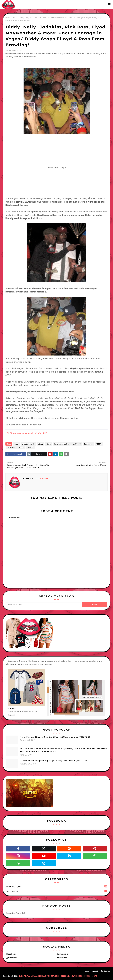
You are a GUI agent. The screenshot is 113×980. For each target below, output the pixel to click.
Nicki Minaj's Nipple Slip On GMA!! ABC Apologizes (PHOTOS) (55, 737)
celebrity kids (57, 891)
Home (8, 18)
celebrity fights (57, 886)
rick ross (11, 447)
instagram (12, 958)
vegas (21, 447)
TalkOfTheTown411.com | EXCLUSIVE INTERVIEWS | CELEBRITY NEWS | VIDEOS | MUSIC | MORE (58, 976)
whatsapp (63, 954)
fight (49, 444)
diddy (41, 444)
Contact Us (105, 971)
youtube (63, 958)
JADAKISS (77, 444)
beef (16, 444)
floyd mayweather (62, 444)
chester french (28, 444)
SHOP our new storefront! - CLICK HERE (27, 433)
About (95, 971)
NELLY (99, 444)
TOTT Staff (42, 478)
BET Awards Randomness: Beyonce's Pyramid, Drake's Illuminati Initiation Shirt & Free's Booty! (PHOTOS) (63, 750)
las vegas (88, 444)
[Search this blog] (44, 605)
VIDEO (15, 18)
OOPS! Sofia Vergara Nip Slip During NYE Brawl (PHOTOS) (53, 761)
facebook (12, 954)
